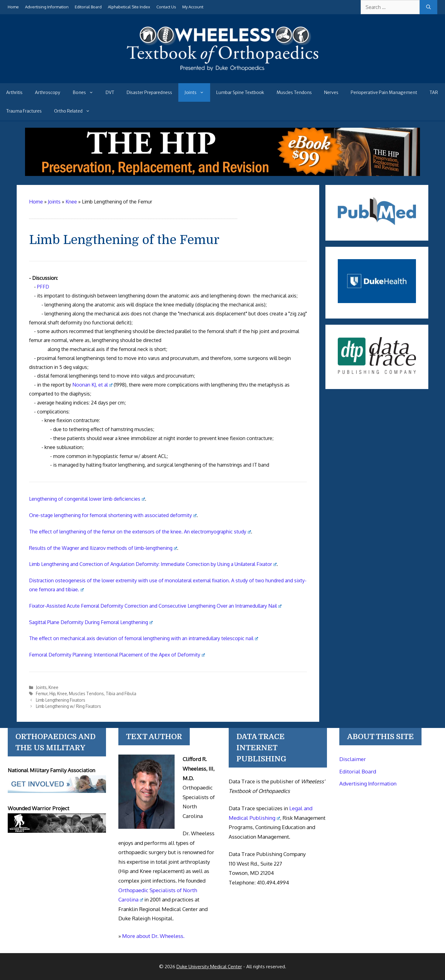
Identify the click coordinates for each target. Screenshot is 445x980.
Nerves (331, 92)
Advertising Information (47, 7)
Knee (53, 687)
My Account (193, 7)
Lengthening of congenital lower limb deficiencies (87, 499)
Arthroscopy (48, 92)
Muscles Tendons (294, 92)
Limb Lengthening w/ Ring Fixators (68, 706)
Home (13, 7)
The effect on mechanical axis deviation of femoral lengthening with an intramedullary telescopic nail (144, 638)
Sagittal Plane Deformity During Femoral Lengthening (91, 622)
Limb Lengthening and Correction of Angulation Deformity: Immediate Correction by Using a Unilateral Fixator (153, 564)
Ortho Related (75, 111)
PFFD (43, 287)
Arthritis (14, 92)
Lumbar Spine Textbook (240, 92)
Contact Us (166, 7)
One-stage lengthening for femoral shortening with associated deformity (113, 515)
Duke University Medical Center (209, 967)
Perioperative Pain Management (384, 92)
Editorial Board (88, 7)
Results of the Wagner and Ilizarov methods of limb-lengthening (103, 548)
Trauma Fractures (24, 111)
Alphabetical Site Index (129, 7)
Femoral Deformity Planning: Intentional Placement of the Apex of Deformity (117, 655)
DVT (110, 92)
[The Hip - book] (222, 174)
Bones (86, 92)
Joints (197, 92)
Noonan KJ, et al (92, 385)
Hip (52, 693)
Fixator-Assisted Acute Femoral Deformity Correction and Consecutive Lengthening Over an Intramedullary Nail (155, 606)
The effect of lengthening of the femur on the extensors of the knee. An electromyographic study (140, 532)
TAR (434, 92)
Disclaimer (353, 759)
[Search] (428, 7)
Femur (42, 693)
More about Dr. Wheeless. (153, 936)
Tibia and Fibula (121, 693)
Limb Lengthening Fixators (61, 700)
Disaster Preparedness (149, 92)
